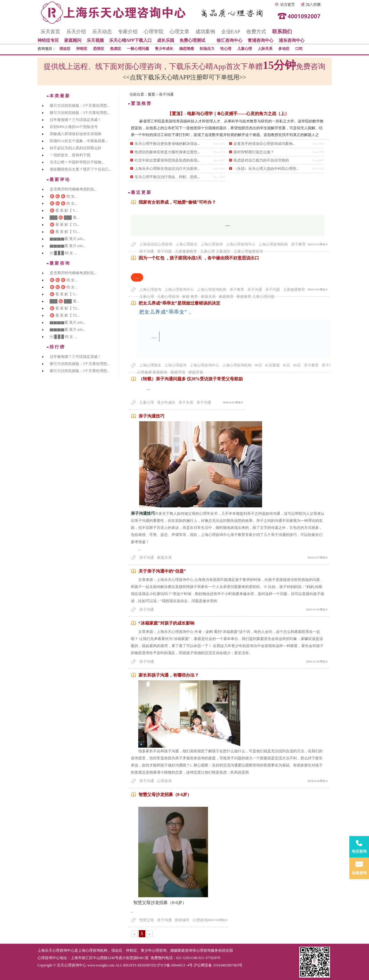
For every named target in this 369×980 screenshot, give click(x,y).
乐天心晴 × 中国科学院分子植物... (77, 162)
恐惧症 (99, 49)
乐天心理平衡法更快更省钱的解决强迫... (167, 144)
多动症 (284, 49)
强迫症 (65, 49)
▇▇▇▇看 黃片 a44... (68, 239)
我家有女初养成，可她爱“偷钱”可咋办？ (177, 202)
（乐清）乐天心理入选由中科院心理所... (266, 169)
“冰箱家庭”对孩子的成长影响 (167, 623)
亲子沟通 (255, 290)
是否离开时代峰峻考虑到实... (73, 189)
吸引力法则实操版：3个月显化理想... (80, 106)
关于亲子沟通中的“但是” (162, 571)
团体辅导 (182, 920)
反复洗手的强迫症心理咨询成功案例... (264, 144)
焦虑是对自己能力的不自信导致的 (261, 160)
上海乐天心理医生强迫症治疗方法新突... (167, 169)
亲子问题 (273, 290)
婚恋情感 (186, 49)
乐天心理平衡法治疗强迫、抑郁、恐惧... (167, 177)
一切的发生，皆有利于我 (70, 155)
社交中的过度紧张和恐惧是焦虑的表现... (167, 160)
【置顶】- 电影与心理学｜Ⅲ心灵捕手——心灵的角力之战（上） (228, 114)
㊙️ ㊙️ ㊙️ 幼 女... (64, 196)
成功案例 (205, 32)
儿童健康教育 (294, 290)
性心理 (226, 49)
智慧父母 (147, 920)
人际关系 (265, 49)
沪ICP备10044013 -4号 (175, 965)
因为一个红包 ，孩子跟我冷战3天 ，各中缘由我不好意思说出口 (199, 258)
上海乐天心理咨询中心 (56, 950)
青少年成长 (164, 49)
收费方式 (256, 32)
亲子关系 (186, 402)
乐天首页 (50, 32)
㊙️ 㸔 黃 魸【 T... (64, 210)
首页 (151, 94)
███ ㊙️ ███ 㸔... (65, 218)
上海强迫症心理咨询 (156, 244)
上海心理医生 (186, 244)
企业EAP (231, 32)
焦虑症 (116, 49)
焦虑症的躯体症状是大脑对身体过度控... (167, 152)
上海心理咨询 (212, 244)
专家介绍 (128, 32)
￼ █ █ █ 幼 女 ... (63, 253)
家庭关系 (164, 558)
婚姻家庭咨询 (181, 950)
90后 (258, 365)
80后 (297, 365)
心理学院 (154, 32)
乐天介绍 (76, 32)
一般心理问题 (138, 49)
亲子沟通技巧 (151, 416)
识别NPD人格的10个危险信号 (74, 127)
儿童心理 (245, 49)
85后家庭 (273, 365)
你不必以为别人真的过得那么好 (76, 148)
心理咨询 (164, 781)
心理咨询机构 (96, 950)
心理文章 (179, 32)
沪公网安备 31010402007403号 (218, 965)
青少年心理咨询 (154, 950)
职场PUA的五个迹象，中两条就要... (79, 141)
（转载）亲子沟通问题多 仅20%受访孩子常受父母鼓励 (191, 379)
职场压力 (207, 49)
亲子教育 (298, 244)
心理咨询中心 (49, 958)
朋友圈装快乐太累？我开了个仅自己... (81, 169)
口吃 (299, 49)
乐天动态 (102, 32)
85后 (287, 365)
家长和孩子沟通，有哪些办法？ (169, 675)
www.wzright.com (101, 965)
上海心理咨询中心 (241, 244)
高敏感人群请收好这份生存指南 (76, 134)
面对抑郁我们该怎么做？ (254, 152)
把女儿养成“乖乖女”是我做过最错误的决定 (179, 303)
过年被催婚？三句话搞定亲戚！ (76, 120)
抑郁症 (82, 49)
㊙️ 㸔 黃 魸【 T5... (65, 225)
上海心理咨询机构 (273, 244)
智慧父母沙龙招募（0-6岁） (165, 795)
